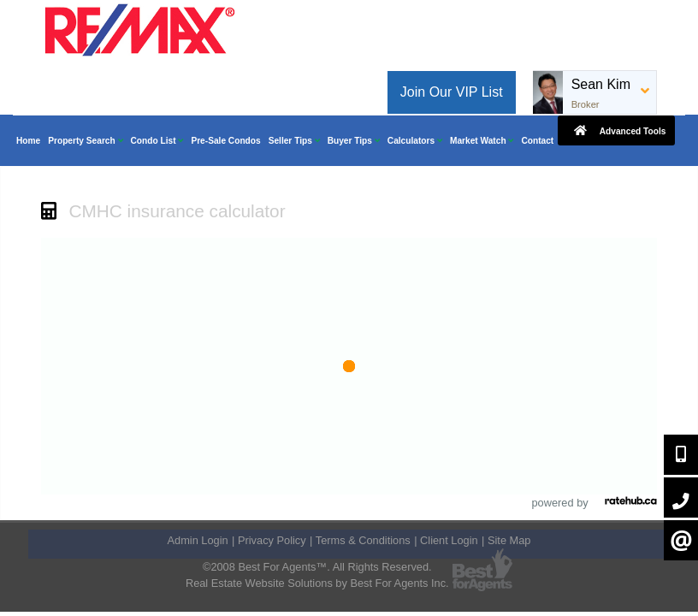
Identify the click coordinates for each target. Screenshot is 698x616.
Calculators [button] (415, 141)
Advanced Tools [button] (616, 130)
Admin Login (198, 540)
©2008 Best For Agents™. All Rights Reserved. (317, 567)
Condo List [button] (157, 141)
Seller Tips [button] (294, 141)
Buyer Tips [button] (354, 141)
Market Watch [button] (482, 141)
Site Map (509, 540)
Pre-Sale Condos (225, 141)
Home (28, 141)
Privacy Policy (272, 540)
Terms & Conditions (363, 540)
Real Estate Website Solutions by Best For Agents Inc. (317, 583)
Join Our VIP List (452, 92)
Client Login (449, 540)
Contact (537, 141)
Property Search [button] (85, 141)
